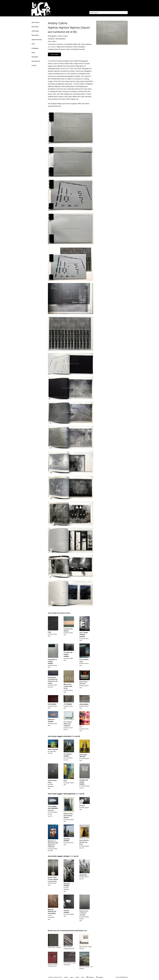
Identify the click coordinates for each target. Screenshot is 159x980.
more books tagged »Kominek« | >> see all (64, 736)
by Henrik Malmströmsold (52, 784)
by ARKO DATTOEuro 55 (84, 877)
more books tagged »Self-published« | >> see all (66, 794)
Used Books (35, 31)
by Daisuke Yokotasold (69, 783)
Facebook (90, 977)
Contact (34, 65)
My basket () (36, 61)
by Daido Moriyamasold (67, 888)
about (72, 977)
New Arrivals (35, 22)
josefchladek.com (123, 977)
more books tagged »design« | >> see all (63, 856)
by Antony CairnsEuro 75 (68, 726)
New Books (35, 27)
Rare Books (35, 35)
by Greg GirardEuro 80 (53, 751)
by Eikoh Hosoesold (53, 881)
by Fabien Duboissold (84, 808)
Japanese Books (37, 40)
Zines (33, 44)
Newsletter (35, 57)
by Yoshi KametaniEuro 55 (84, 784)
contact (77, 977)
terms (83, 977)
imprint (66, 977)
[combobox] (109, 13)
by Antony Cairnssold (53, 634)
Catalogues (35, 48)
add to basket (54, 54)
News (33, 53)
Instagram (100, 977)
